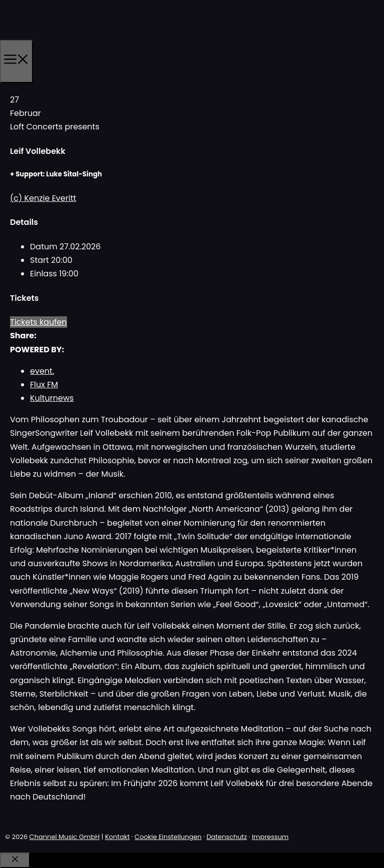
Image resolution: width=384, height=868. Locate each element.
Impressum (270, 837)
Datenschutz (227, 837)
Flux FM (44, 385)
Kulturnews (52, 398)
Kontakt (117, 837)
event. (42, 371)
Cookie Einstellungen (168, 837)
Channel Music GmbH (65, 837)
